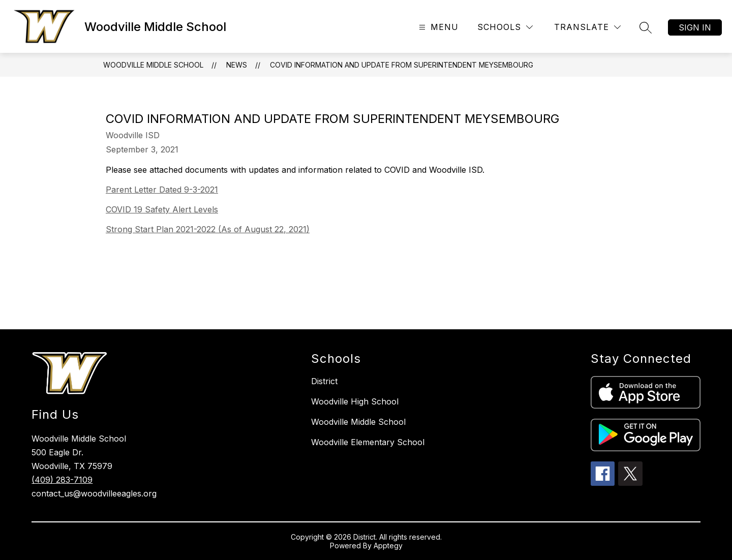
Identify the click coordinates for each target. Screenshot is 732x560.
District (324, 381)
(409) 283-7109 (62, 480)
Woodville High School (355, 401)
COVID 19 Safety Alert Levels (162, 209)
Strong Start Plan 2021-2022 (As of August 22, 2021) (208, 229)
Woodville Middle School (153, 65)
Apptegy (388, 546)
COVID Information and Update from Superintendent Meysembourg (402, 65)
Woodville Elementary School (368, 442)
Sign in (695, 27)
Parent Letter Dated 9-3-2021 (162, 190)
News (237, 65)
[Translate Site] (587, 27)
